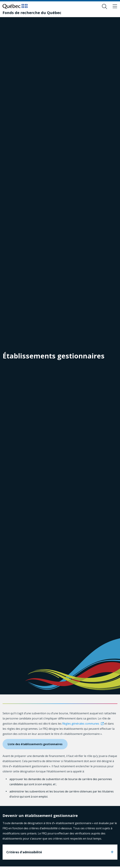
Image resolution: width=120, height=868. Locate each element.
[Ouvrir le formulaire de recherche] (105, 7)
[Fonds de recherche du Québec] (32, 13)
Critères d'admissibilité (24, 852)
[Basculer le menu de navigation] (115, 7)
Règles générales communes (81, 724)
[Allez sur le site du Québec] (15, 6)
